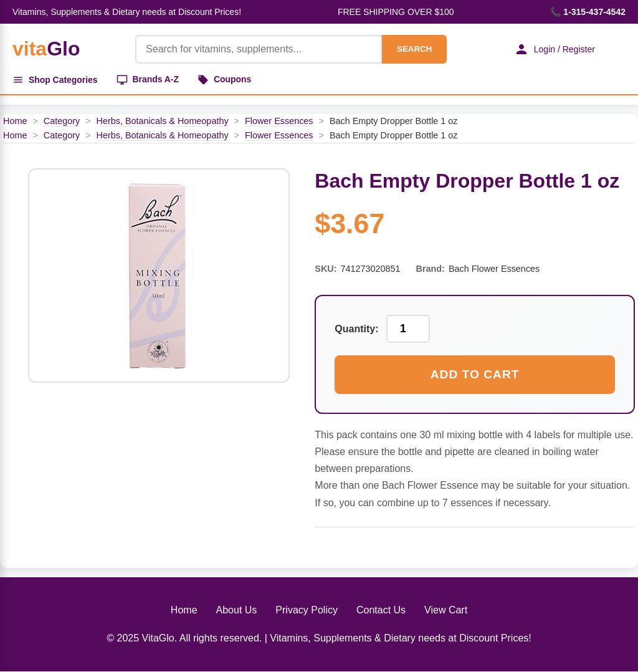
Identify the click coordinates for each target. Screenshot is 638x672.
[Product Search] (258, 49)
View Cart (446, 610)
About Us (237, 610)
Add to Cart (475, 374)
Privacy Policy (307, 610)
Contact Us (381, 610)
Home (15, 121)
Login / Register (554, 49)
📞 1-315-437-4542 (588, 12)
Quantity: (356, 329)
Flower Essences (279, 121)
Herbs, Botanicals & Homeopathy (163, 121)
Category (62, 121)
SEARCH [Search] (414, 49)
